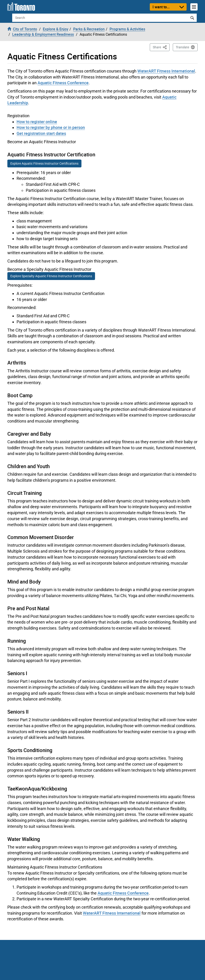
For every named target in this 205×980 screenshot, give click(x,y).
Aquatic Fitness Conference (63, 83)
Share (161, 47)
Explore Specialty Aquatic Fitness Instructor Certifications (51, 276)
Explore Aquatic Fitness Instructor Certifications (44, 163)
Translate (182, 47)
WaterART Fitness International (166, 71)
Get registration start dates (41, 133)
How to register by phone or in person (51, 127)
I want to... (161, 7)
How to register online (37, 122)
